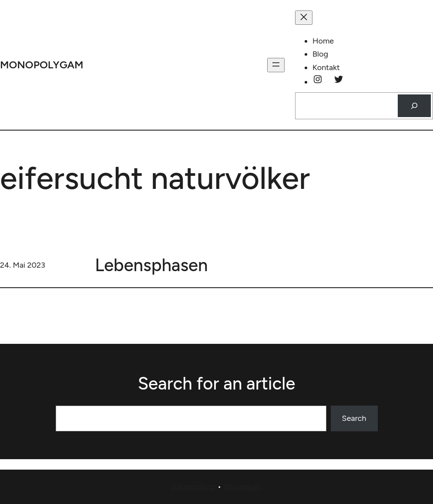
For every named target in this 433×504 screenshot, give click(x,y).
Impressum (243, 487)
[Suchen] (414, 106)
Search (354, 418)
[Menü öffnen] (276, 65)
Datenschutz (193, 487)
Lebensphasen (151, 265)
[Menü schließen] (304, 18)
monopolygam (42, 65)
